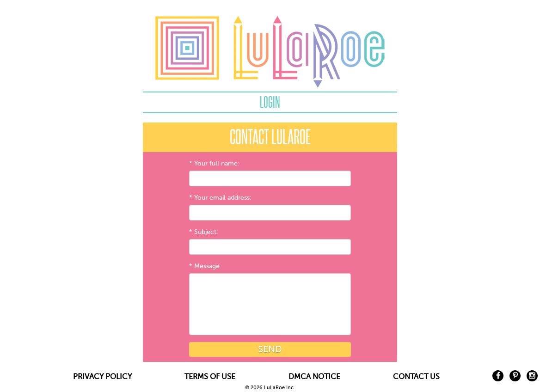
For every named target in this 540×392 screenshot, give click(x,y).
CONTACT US (416, 377)
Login (270, 102)
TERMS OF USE (210, 377)
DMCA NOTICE (314, 377)
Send (270, 349)
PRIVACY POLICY (102, 377)
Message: (208, 266)
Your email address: (223, 198)
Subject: (206, 232)
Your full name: (217, 163)
